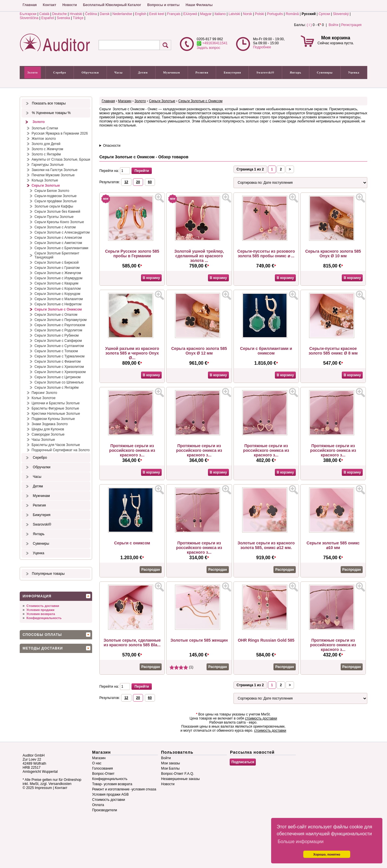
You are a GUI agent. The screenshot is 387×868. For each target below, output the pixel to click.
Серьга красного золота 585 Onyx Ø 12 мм (199, 351)
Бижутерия (233, 73)
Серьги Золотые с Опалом (56, 315)
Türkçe (78, 18)
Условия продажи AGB (110, 794)
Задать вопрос (208, 48)
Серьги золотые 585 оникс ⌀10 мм (333, 545)
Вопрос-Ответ (103, 774)
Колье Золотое (44, 398)
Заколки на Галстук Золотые (54, 170)
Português (275, 14)
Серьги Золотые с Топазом (56, 351)
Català (44, 14)
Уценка (354, 73)
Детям (143, 73)
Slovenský (341, 14)
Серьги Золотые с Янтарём (56, 388)
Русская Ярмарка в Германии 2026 (60, 133)
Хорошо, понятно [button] (327, 854)
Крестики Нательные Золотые (56, 414)
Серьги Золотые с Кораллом (57, 289)
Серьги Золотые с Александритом (62, 232)
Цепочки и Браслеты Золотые (56, 403)
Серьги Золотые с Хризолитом (59, 367)
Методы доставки (43, 648)
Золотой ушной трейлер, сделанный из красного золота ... (199, 256)
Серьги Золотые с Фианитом (57, 361)
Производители (105, 810)
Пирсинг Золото (44, 393)
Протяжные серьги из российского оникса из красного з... (132, 450)
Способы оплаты (42, 635)
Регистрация (351, 25)
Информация (37, 596)
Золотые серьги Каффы (54, 206)
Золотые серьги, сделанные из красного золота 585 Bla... (132, 643)
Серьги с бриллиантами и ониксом (266, 351)
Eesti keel (157, 14)
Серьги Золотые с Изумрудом (59, 278)
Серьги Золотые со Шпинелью (59, 382)
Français (174, 14)
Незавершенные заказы (180, 779)
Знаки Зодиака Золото (50, 424)
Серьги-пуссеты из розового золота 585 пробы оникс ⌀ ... (266, 254)
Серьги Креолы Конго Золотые (59, 222)
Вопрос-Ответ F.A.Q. (178, 774)
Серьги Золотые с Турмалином (60, 356)
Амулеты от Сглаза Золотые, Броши (61, 159)
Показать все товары (49, 103)
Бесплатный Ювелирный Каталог (112, 5)
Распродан (151, 570)
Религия (202, 73)
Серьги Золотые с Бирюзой (56, 263)
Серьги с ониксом (132, 543)
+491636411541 (212, 43)
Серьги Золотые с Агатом (55, 227)
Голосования (102, 768)
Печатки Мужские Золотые (53, 175)
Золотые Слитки (45, 128)
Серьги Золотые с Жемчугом (58, 273)
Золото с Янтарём (46, 154)
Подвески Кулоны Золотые (53, 419)
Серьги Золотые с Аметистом (58, 243)
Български (28, 14)
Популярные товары (48, 574)
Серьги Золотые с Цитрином (57, 377)
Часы (119, 73)
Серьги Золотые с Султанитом (59, 346)
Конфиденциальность (44, 618)
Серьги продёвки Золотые (56, 201)
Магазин (125, 101)
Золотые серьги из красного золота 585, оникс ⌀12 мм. (266, 545)
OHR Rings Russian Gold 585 (266, 640)
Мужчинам (171, 73)
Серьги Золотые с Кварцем (56, 283)
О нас (97, 763)
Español (48, 18)
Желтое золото (44, 139)
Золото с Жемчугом (47, 149)
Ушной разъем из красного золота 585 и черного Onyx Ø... (132, 353)
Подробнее (262, 47)
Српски (324, 14)
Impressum (43, 788)
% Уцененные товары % (51, 113)
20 (138, 182)
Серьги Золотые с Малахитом (59, 299)
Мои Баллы (170, 768)
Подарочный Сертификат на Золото (61, 450)
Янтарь (296, 73)
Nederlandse (122, 14)
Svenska (63, 18)
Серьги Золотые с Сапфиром (58, 341)
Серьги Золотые (46, 186)
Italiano (220, 14)
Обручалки (90, 73)
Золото (32, 73)
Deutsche (60, 14)
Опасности (112, 146)
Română (292, 14)
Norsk (248, 14)
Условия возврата (41, 614)
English (141, 14)
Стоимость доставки (43, 606)
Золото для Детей (46, 144)
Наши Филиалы (199, 5)
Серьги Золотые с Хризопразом (60, 372)
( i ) (309, 25)
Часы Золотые (43, 440)
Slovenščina (29, 18)
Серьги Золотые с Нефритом (58, 304)
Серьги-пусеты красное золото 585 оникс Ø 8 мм (333, 351)
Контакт (50, 5)
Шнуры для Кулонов (48, 429)
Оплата (98, 805)
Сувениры (325, 73)
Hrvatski (76, 14)
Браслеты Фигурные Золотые (55, 408)
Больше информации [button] (301, 842)
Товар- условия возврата (112, 784)
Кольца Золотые (45, 180)
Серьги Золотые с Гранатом (57, 268)
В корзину (151, 278)
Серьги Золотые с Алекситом (58, 238)
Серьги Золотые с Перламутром (61, 320)
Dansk (105, 14)
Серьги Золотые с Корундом (57, 294)
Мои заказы (170, 763)
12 (126, 182)
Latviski (234, 14)
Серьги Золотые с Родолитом (58, 330)
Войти (333, 25)
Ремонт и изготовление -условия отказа (124, 789)
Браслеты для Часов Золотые (56, 445)
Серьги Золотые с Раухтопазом (60, 325)
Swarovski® (266, 73)
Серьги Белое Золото (52, 191)
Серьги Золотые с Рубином (57, 335)
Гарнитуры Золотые (48, 165)
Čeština (91, 14)
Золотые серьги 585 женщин (199, 640)
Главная (30, 5)
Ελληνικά (190, 14)
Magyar (206, 14)
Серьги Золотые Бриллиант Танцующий (57, 255)
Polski (260, 14)
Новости (70, 5)
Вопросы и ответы (163, 5)
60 (150, 182)
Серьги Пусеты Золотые (54, 217)
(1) (181, 667)
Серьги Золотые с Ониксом (58, 309)
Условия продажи (40, 610)
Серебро (60, 73)
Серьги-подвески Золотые (55, 196)
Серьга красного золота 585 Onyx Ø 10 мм (333, 254)
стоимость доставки (261, 718)
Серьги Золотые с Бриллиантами (61, 248)
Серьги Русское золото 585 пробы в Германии (132, 254)
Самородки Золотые (48, 434)
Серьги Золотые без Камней (57, 212)
